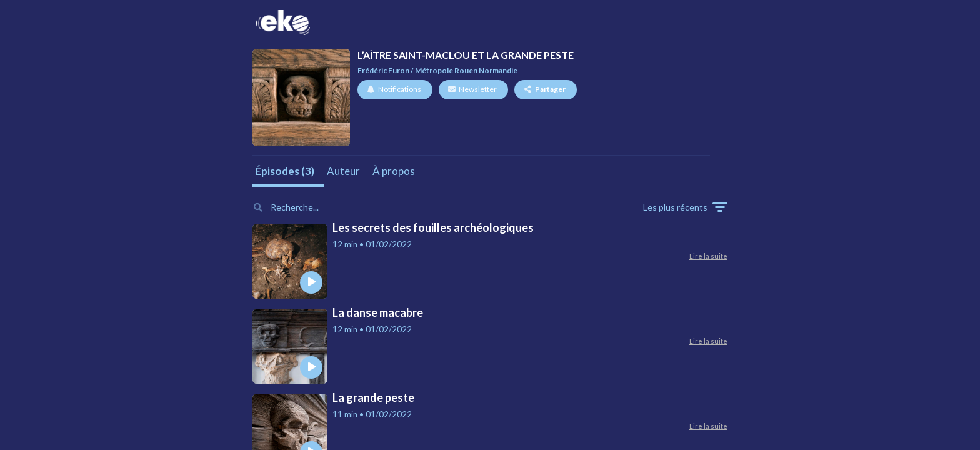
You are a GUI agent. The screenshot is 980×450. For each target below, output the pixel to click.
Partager (545, 89)
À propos (394, 171)
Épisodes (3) (285, 171)
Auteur (343, 171)
